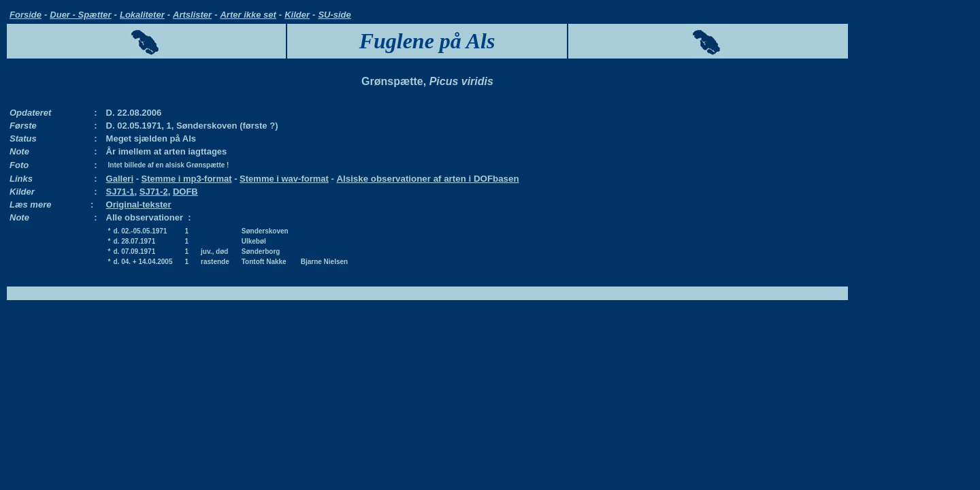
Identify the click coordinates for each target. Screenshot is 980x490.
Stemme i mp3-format (187, 179)
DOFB (185, 192)
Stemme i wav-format (284, 179)
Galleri (120, 179)
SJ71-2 (154, 192)
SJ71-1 (120, 192)
